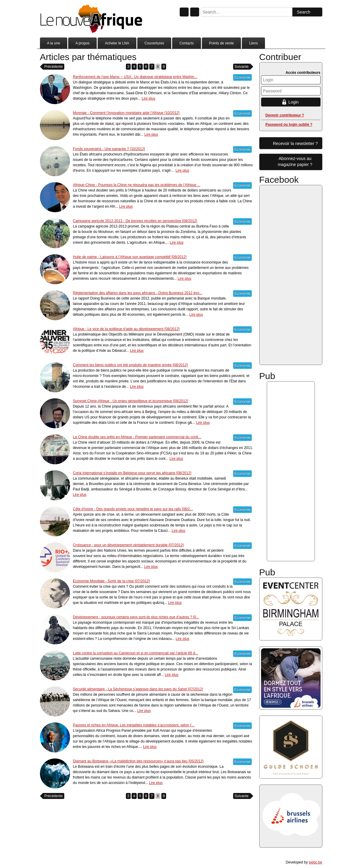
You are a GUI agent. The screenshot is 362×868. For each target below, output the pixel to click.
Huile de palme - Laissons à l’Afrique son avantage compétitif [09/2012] (130, 257)
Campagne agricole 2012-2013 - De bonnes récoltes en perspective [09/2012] (135, 221)
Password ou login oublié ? (289, 125)
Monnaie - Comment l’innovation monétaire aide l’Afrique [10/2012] (126, 113)
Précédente (54, 67)
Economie (242, 77)
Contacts (186, 43)
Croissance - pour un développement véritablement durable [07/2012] (128, 545)
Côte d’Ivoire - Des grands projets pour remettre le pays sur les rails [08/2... (133, 509)
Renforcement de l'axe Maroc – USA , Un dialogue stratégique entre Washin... (135, 77)
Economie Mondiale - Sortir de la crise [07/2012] (111, 581)
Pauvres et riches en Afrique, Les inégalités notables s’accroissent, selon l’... (134, 725)
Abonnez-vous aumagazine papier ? (295, 161)
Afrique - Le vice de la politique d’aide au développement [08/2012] (126, 329)
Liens (253, 43)
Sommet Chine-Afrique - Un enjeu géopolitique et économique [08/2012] (131, 401)
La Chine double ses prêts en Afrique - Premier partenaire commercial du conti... (137, 437)
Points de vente (222, 43)
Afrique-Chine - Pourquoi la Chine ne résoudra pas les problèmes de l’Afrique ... (137, 185)
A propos (82, 43)
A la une (54, 43)
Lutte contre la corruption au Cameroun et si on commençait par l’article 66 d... (136, 653)
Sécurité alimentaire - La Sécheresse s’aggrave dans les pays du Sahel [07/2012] (138, 689)
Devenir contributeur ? (285, 115)
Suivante (242, 67)
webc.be (316, 862)
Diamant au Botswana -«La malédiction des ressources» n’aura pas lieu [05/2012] (138, 761)
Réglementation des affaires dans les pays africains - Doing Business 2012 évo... (138, 293)
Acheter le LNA (117, 43)
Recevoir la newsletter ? (295, 143)
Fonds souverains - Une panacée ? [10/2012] (109, 149)
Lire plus (148, 98)
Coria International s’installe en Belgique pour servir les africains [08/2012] (132, 473)
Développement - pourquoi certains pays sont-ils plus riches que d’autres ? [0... (136, 617)
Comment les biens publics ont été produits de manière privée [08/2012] (130, 365)
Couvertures (154, 43)
